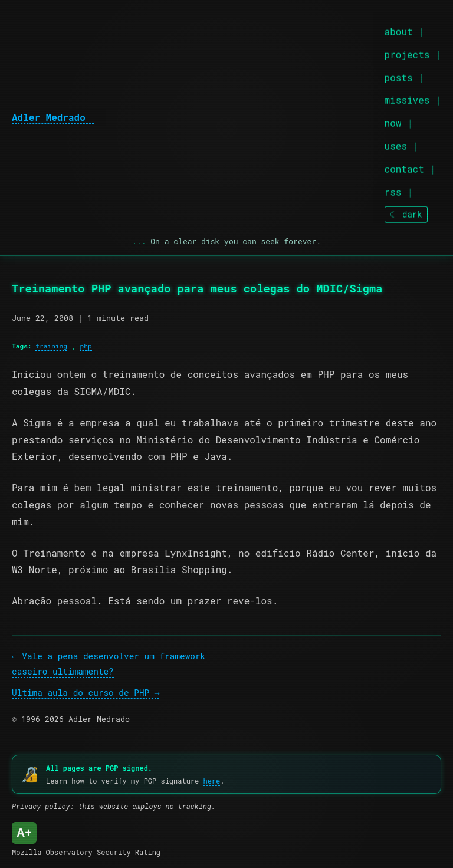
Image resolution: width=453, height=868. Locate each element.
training (51, 346)
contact (404, 168)
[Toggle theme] (406, 214)
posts (399, 76)
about (399, 30)
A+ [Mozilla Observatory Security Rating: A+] (24, 833)
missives (407, 99)
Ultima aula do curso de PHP (81, 693)
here (211, 781)
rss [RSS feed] (393, 191)
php (86, 346)
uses (396, 145)
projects (407, 53)
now (393, 122)
